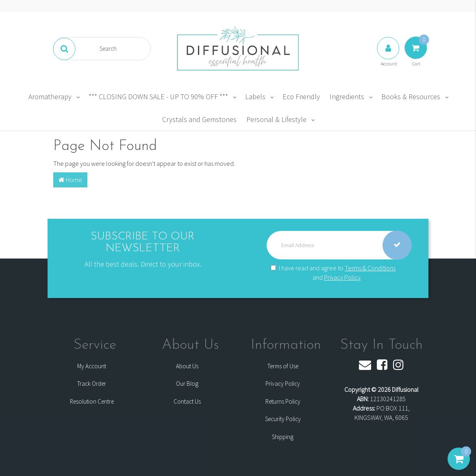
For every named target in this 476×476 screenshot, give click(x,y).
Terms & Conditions (370, 268)
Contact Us (187, 401)
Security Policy (283, 419)
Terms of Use (283, 366)
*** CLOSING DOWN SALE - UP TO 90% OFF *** (158, 97)
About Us (187, 366)
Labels (255, 97)
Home (70, 180)
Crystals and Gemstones (199, 119)
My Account (92, 366)
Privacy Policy (342, 277)
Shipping (283, 437)
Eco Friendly (301, 97)
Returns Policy (283, 401)
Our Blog (187, 384)
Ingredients (347, 97)
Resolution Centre (92, 401)
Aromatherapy (50, 97)
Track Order (92, 384)
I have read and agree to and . (333, 273)
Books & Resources (411, 97)
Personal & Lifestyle (276, 119)
